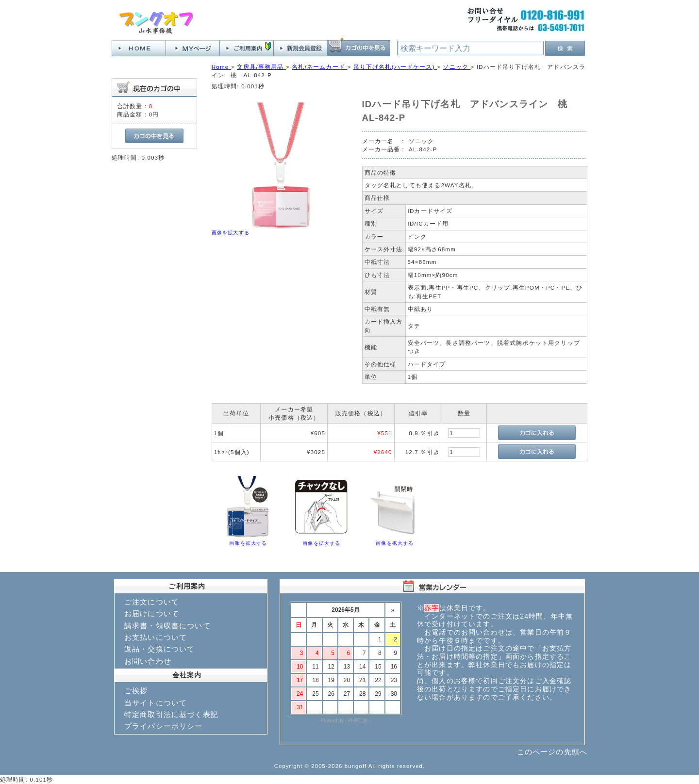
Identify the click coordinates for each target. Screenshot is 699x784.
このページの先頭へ (552, 752)
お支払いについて (156, 637)
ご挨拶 (136, 691)
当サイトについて (156, 703)
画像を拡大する (231, 233)
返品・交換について (159, 649)
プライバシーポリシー (164, 726)
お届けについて (152, 613)
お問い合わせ (148, 661)
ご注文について (152, 602)
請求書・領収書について (167, 626)
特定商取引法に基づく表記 (171, 714)
